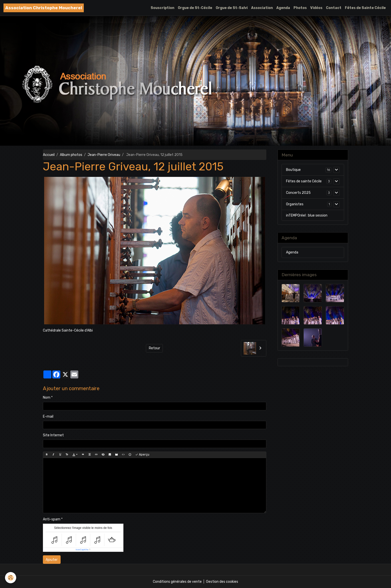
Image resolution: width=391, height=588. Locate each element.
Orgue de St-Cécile (195, 8)
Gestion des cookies (222, 582)
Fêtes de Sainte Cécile (365, 8)
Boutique (293, 170)
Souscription (162, 8)
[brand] (44, 8)
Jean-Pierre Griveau (104, 155)
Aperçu (142, 455)
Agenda (283, 8)
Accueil (49, 155)
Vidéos (316, 8)
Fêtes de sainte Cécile (304, 181)
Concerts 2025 (298, 193)
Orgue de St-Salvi (232, 8)
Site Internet (53, 435)
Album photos (71, 155)
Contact (334, 8)
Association (262, 8)
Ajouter (52, 560)
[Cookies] (11, 578)
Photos (300, 8)
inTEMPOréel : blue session (307, 215)
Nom (47, 398)
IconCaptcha (82, 550)
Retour (154, 348)
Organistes (295, 204)
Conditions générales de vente (177, 582)
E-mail (48, 416)
